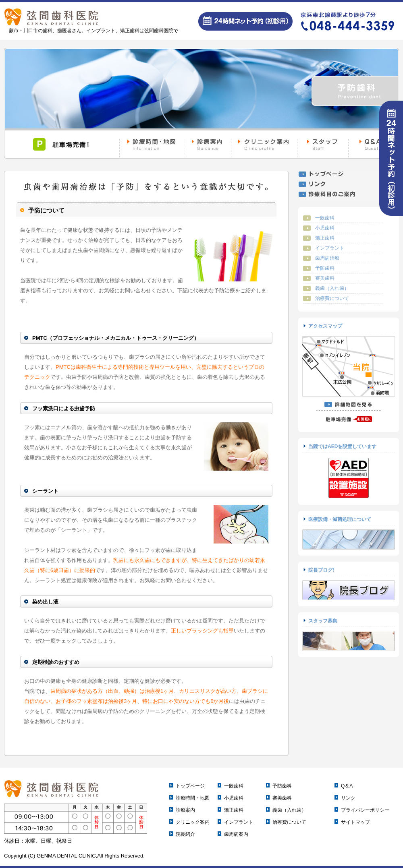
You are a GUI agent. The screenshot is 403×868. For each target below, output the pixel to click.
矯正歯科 (325, 238)
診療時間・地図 (193, 798)
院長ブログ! (321, 570)
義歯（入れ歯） (332, 288)
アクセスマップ (325, 326)
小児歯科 (325, 228)
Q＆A (347, 786)
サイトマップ (355, 822)
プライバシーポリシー (365, 810)
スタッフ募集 (323, 621)
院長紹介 (185, 834)
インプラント (330, 248)
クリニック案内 (193, 822)
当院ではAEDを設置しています (342, 446)
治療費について (332, 298)
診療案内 (185, 810)
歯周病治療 (327, 258)
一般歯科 (325, 218)
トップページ (190, 786)
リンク (348, 798)
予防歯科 (325, 268)
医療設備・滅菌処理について (340, 519)
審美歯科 (325, 278)
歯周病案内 (236, 834)
